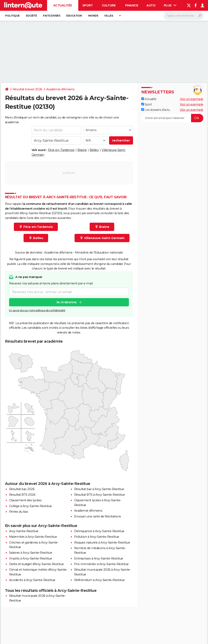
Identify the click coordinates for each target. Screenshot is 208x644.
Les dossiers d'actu (156, 110)
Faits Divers (52, 16)
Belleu (94, 150)
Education (74, 16)
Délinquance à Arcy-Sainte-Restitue (99, 531)
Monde (93, 16)
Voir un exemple (192, 99)
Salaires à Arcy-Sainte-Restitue (31, 553)
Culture (109, 5)
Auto (151, 5)
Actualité (149, 99)
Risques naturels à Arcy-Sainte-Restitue (102, 543)
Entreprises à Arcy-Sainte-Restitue (99, 558)
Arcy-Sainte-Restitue (24, 531)
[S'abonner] (172, 118)
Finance (132, 5)
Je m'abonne (66, 302)
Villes (109, 16)
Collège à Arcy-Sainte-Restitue (30, 506)
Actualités (63, 5)
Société (31, 16)
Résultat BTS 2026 (22, 495)
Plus (170, 5)
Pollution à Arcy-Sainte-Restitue (97, 537)
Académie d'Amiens (60, 89)
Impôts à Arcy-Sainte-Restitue (31, 558)
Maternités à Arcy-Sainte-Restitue (33, 537)
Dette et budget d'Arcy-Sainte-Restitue (36, 564)
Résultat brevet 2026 (27, 89)
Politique (12, 16)
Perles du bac (19, 512)
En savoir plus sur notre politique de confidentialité (37, 311)
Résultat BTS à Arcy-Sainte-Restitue (100, 495)
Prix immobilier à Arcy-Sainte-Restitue (101, 564)
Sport (88, 5)
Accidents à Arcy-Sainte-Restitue (32, 580)
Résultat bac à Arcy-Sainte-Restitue (99, 489)
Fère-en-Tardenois (61, 150)
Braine (82, 150)
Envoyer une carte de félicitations (98, 516)
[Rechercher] (184, 16)
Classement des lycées (25, 500)
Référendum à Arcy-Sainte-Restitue (99, 580)
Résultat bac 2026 (22, 489)
